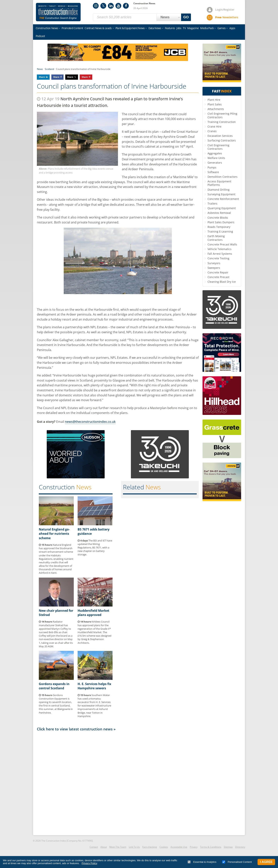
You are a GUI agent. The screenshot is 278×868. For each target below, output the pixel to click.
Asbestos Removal (219, 213)
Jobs (179, 28)
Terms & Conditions (211, 847)
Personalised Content (237, 862)
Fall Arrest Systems (220, 254)
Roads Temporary (219, 227)
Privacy (194, 847)
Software (213, 172)
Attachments (216, 109)
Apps (232, 28)
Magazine (193, 28)
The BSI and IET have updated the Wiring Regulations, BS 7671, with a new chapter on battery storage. (95, 548)
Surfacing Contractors (222, 140)
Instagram (96, 6)
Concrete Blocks (218, 218)
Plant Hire (214, 100)
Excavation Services (220, 136)
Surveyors (214, 263)
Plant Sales (215, 104)
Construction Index (58, 12)
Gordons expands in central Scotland (54, 686)
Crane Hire (214, 126)
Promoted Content (72, 28)
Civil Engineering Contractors (218, 147)
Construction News (47, 28)
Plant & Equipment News (130, 28)
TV (184, 28)
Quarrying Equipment (222, 208)
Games (222, 28)
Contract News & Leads (98, 28)
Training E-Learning (220, 231)
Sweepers (214, 268)
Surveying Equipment (221, 194)
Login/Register (225, 10)
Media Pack (207, 28)
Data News (155, 28)
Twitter (103, 6)
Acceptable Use (179, 847)
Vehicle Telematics (220, 249)
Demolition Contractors (222, 177)
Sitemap (228, 847)
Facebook (126, 6)
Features (170, 28)
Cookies (164, 847)
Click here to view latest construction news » (76, 729)
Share (42, 77)
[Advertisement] (118, 783)
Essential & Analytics (202, 862)
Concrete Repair (218, 272)
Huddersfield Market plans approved (93, 613)
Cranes (212, 131)
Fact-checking (150, 847)
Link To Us (134, 847)
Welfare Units (216, 158)
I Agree (266, 862)
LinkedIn (111, 6)
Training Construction (222, 122)
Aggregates (215, 153)
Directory (240, 847)
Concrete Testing (218, 258)
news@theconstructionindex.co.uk (90, 422)
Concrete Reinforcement (223, 199)
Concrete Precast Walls (222, 244)
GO (186, 17)
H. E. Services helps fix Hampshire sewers (94, 686)
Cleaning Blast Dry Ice (222, 282)
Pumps (212, 167)
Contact (94, 847)
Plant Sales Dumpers (221, 222)
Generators (215, 163)
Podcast (40, 36)
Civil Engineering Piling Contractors (222, 115)
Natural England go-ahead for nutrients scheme (54, 534)
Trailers (212, 203)
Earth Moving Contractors (216, 238)
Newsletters (227, 17)
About (104, 847)
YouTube (118, 6)
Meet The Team (118, 847)
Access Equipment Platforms (219, 183)
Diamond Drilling (219, 190)
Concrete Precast (218, 277)
